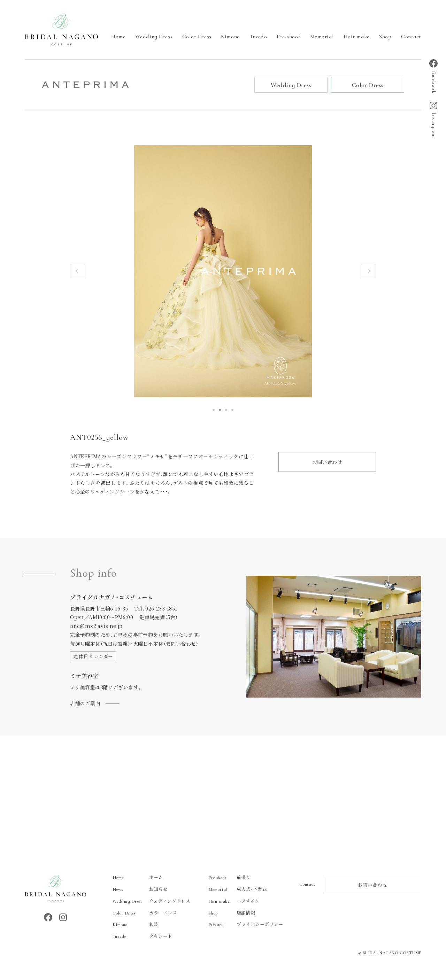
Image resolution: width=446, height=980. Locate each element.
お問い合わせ (327, 462)
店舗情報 (232, 913)
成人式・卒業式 (238, 889)
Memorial (322, 37)
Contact (411, 37)
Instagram (433, 120)
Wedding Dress (154, 37)
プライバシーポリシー (246, 925)
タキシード (143, 937)
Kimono (230, 37)
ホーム (138, 877)
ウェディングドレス (152, 901)
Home (118, 37)
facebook (433, 76)
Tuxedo (258, 37)
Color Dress (197, 37)
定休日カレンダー (93, 656)
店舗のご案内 (85, 703)
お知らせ (140, 889)
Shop (385, 37)
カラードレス (145, 913)
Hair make (357, 37)
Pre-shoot (289, 37)
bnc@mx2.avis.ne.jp (96, 626)
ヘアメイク (234, 901)
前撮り (229, 877)
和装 (136, 925)
